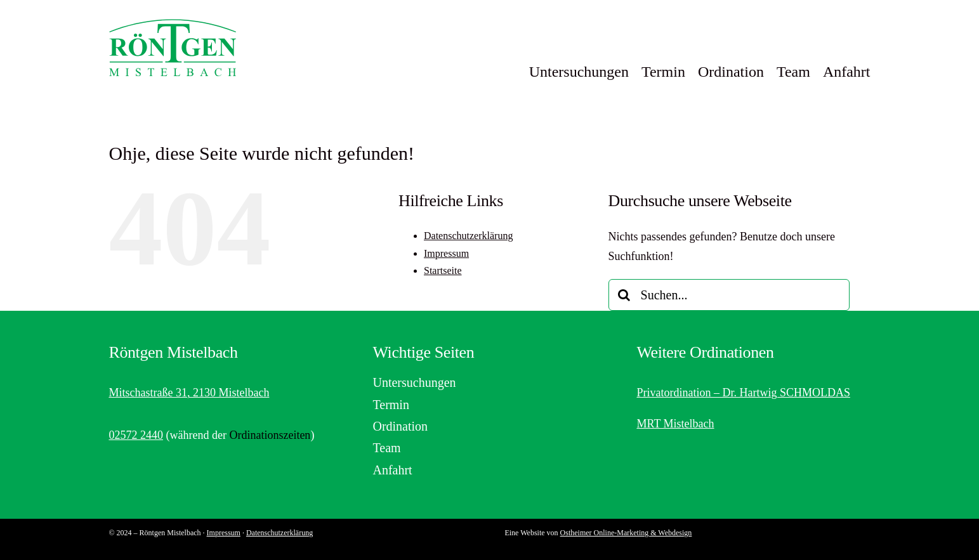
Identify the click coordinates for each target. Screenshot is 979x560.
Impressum (446, 253)
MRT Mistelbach (675, 424)
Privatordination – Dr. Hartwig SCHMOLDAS (743, 393)
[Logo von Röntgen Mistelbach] (173, 25)
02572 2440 (136, 435)
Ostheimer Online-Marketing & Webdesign (626, 533)
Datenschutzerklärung (468, 236)
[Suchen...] (729, 295)
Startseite (443, 270)
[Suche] (624, 295)
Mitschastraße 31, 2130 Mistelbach (189, 393)
